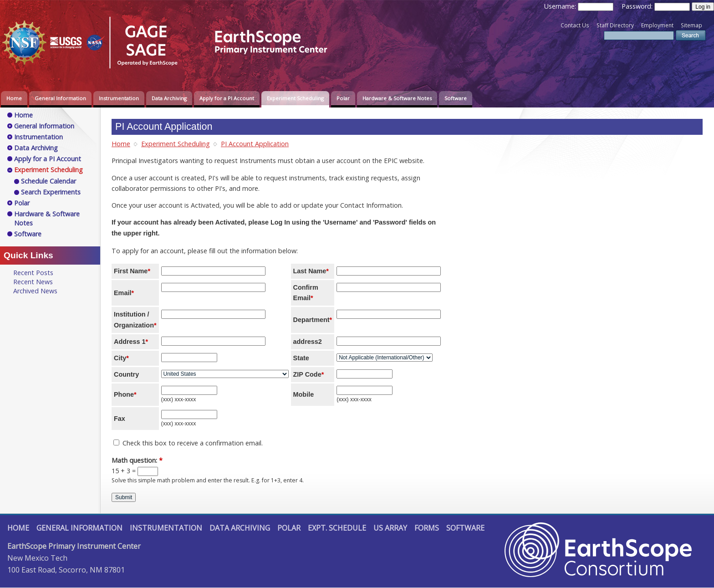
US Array (390, 528)
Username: (561, 6)
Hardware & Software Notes (397, 98)
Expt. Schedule (337, 528)
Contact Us (575, 25)
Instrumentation (119, 98)
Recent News (33, 282)
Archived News (35, 291)
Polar (343, 98)
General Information (60, 98)
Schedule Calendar (48, 181)
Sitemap (691, 25)
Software (456, 98)
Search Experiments (51, 192)
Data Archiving (169, 98)
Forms (427, 528)
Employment (657, 25)
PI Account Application (255, 144)
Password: (638, 6)
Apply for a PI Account (227, 98)
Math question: (137, 460)
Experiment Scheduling (295, 98)
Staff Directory (615, 25)
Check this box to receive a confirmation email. (188, 443)
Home (14, 98)
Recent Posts (33, 273)
